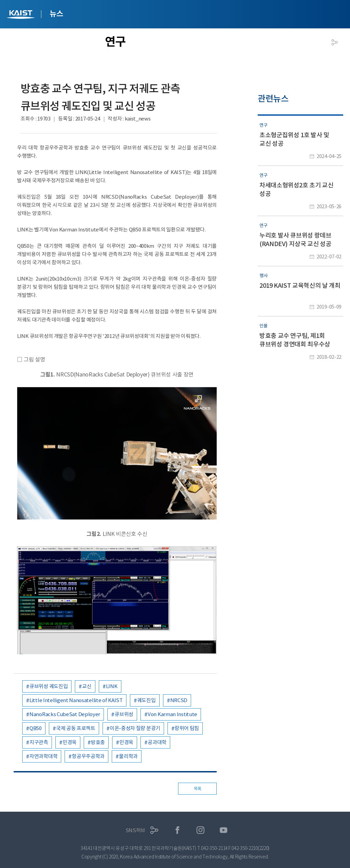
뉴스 (56, 14)
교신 (87, 686)
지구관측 (39, 742)
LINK (112, 686)
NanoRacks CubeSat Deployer (65, 714)
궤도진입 (146, 700)
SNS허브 (136, 830)
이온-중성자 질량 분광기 (135, 728)
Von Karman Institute (172, 714)
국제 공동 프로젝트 (76, 728)
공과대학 (157, 742)
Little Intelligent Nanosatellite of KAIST (76, 700)
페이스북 (178, 830)
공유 (335, 42)
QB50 (36, 728)
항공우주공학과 (88, 756)
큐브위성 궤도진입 (49, 686)
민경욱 (70, 742)
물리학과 (128, 756)
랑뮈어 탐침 (187, 728)
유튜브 (224, 830)
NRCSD (179, 700)
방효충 (98, 742)
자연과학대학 (43, 756)
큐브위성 (124, 714)
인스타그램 (200, 830)
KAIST (22, 15)
